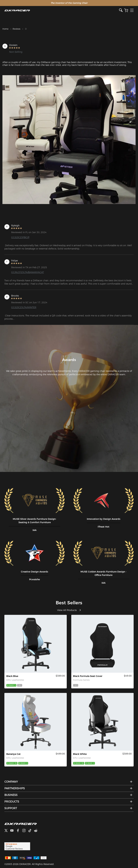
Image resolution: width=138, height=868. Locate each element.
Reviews (16, 29)
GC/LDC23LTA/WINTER (24, 307)
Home (5, 29)
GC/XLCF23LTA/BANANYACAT (28, 272)
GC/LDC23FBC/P (20, 237)
